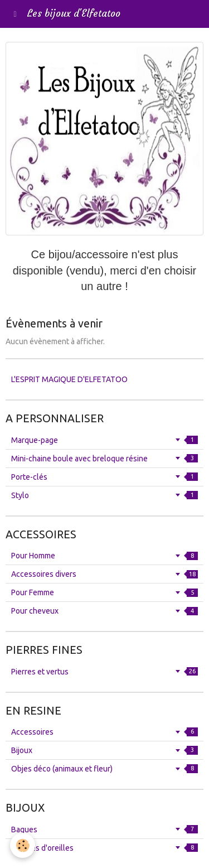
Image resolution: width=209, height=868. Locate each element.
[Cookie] (23, 845)
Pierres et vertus (104, 672)
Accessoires (104, 732)
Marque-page (104, 440)
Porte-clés (104, 477)
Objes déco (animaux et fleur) (104, 769)
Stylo (104, 495)
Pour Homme (104, 556)
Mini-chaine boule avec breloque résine (104, 459)
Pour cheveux (104, 611)
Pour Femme (104, 592)
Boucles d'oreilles (104, 848)
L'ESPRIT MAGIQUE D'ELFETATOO (69, 379)
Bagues (104, 830)
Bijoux (104, 750)
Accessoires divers (104, 574)
